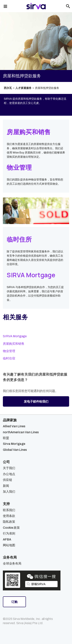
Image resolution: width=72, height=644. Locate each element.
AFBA (7, 539)
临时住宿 (9, 358)
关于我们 (9, 468)
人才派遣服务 (23, 88)
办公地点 (9, 474)
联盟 (6, 438)
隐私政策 (9, 522)
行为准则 (9, 533)
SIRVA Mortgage (31, 275)
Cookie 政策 (11, 528)
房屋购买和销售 (29, 132)
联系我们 (9, 510)
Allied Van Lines (14, 426)
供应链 (7, 480)
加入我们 (9, 492)
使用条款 (9, 516)
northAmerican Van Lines (21, 432)
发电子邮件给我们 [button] (36, 401)
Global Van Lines (15, 450)
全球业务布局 (12, 563)
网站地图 (9, 545)
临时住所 (19, 239)
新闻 (6, 486)
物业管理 (19, 167)
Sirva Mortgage (14, 444)
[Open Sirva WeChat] (32, 580)
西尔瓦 (8, 88)
